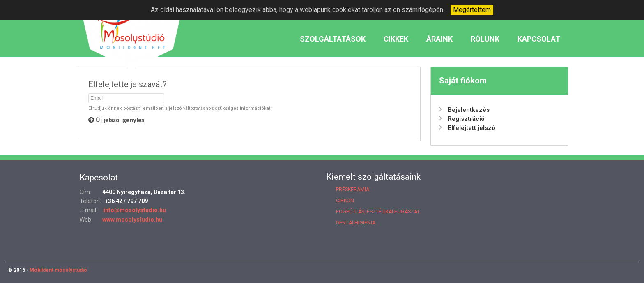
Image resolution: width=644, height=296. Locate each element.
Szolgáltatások (333, 39)
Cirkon (345, 201)
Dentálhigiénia (356, 223)
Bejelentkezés (464, 110)
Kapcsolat (539, 39)
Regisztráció (462, 119)
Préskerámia (353, 190)
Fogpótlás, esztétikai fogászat (378, 212)
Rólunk (485, 39)
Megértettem (472, 10)
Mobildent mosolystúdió (58, 270)
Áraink (439, 39)
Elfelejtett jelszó (467, 128)
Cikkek (396, 39)
